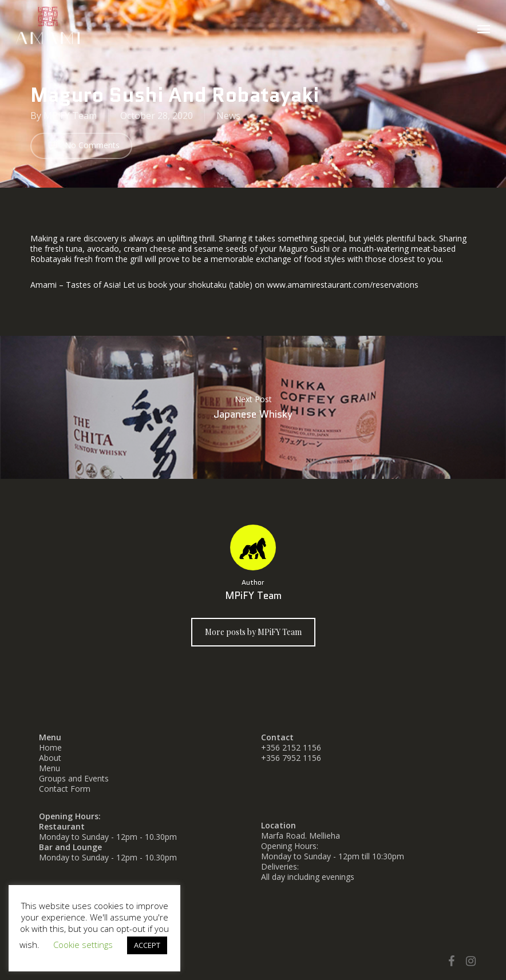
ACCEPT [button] (147, 945)
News (228, 116)
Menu (50, 768)
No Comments (81, 146)
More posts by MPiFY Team (253, 632)
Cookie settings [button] (83, 945)
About (50, 758)
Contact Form (65, 789)
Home (50, 747)
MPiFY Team (70, 116)
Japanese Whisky (253, 407)
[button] (484, 29)
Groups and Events (74, 778)
